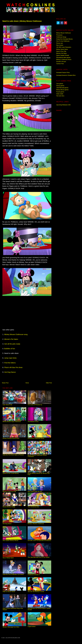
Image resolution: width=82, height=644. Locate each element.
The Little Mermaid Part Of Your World (39, 557)
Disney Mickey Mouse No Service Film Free (39, 473)
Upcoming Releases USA (63, 105)
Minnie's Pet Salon (11, 339)
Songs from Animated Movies (64, 39)
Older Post (49, 383)
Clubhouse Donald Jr (39, 574)
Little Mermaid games (62, 88)
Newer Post (5, 383)
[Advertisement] (27, 312)
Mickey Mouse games (62, 90)
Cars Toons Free (14, 404)
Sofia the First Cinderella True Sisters (14, 574)
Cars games (60, 84)
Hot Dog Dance (10, 372)
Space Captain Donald (63, 55)
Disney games (60, 86)
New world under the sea (39, 491)
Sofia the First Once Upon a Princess (14, 454)
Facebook (62, 23)
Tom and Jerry (60, 96)
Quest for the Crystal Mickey (14, 473)
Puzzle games (60, 92)
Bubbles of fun (10, 349)
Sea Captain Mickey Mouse (14, 540)
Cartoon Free (60, 64)
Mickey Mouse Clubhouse (64, 33)
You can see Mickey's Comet (39, 591)
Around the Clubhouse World (39, 438)
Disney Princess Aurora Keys (14, 438)
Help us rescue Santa (14, 591)
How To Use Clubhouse (63, 41)
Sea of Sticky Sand (14, 557)
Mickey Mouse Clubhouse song (16, 334)
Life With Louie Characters (64, 47)
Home (27, 383)
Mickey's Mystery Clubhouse (39, 523)
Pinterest (66, 23)
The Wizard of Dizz (39, 421)
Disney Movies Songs (14, 506)
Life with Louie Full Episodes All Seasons (39, 540)
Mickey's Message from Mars (14, 626)
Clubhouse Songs (61, 37)
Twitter (58, 23)
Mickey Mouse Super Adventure (14, 421)
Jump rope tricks (10, 358)
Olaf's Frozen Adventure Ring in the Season (14, 608)
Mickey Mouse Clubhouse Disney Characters (39, 455)
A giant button (39, 626)
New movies (60, 45)
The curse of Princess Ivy (39, 404)
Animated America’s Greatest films (66, 75)
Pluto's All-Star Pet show (13, 367)
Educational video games (63, 57)
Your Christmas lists (39, 506)
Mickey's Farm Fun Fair (14, 491)
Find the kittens (10, 363)
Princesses (59, 35)
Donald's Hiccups (61, 62)
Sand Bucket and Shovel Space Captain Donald (39, 608)
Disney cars (60, 43)
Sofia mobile (60, 94)
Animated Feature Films (63, 73)
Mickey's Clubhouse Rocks (64, 60)
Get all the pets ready (12, 344)
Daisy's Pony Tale (61, 51)
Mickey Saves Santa (62, 49)
